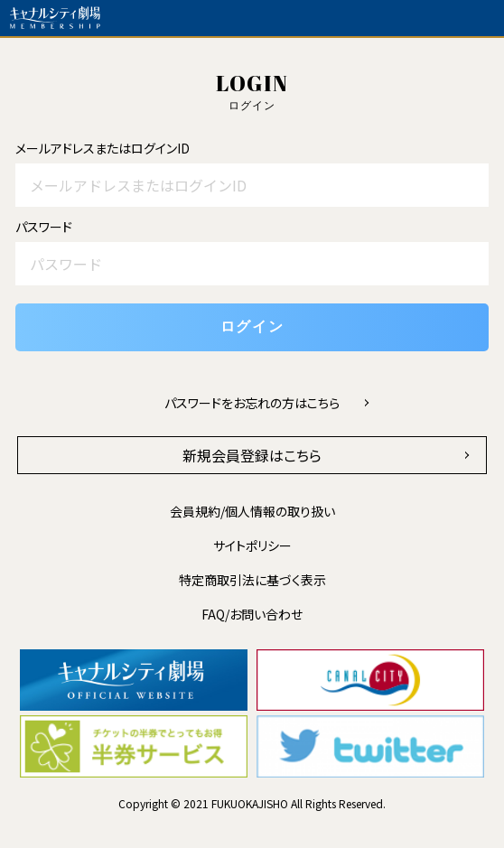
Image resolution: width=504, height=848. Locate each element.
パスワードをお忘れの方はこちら (252, 403)
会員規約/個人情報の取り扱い (252, 511)
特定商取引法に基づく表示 (252, 580)
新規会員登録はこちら (252, 455)
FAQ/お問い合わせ (252, 614)
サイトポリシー (252, 545)
